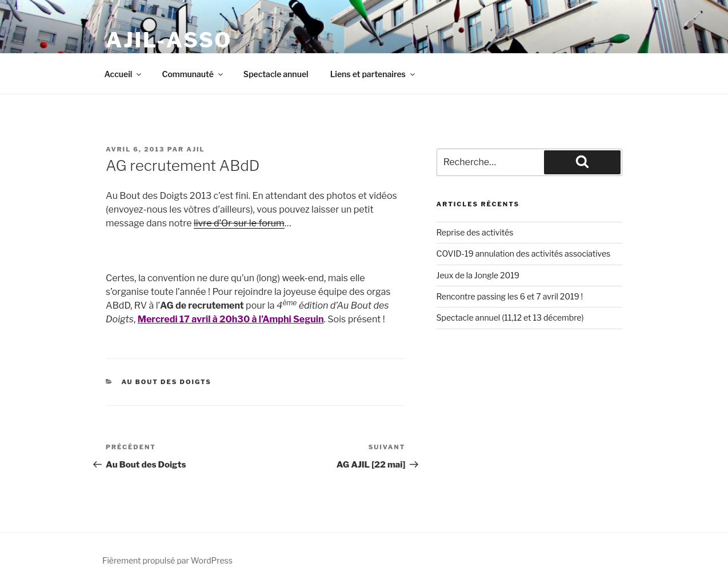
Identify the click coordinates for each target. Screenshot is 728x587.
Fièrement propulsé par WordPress (167, 560)
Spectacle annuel (276, 74)
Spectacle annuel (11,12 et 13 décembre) (510, 318)
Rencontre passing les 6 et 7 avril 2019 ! (510, 296)
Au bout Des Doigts (167, 382)
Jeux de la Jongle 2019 (478, 275)
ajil (195, 149)
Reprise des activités (475, 232)
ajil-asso (169, 40)
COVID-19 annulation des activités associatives (524, 253)
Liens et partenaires (373, 74)
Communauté (193, 74)
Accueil (124, 74)
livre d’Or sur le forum (239, 223)
